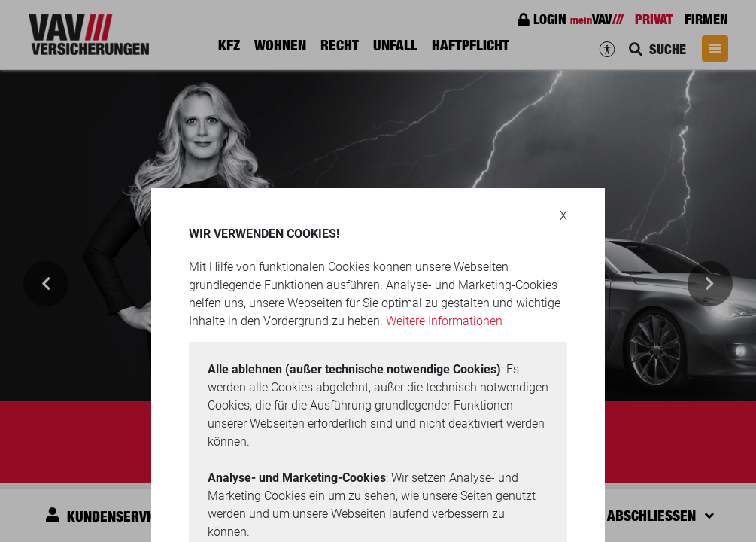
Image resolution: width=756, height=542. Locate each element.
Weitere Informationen (444, 321)
